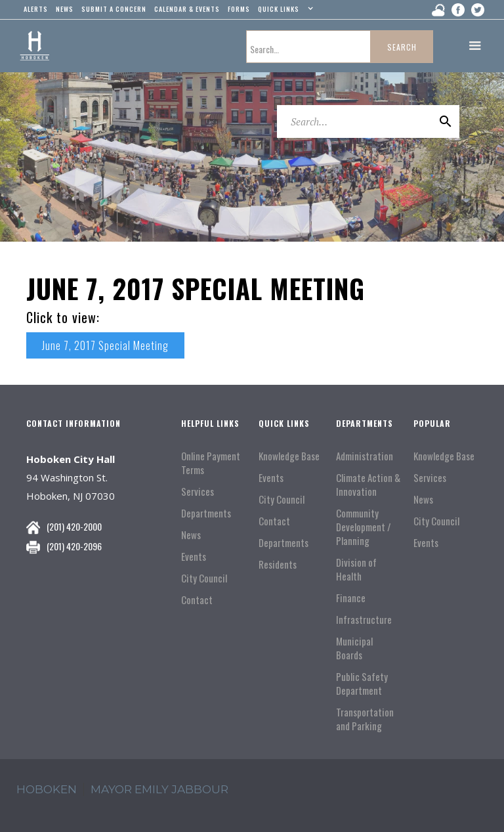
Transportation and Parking (365, 719)
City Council (204, 578)
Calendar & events (187, 9)
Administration (365, 456)
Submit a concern (114, 9)
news (65, 9)
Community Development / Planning (364, 527)
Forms (239, 9)
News (191, 535)
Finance (351, 598)
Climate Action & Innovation (368, 485)
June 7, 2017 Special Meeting (105, 345)
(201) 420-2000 (74, 526)
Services (198, 492)
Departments (206, 513)
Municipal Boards (354, 648)
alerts (36, 9)
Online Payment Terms (211, 463)
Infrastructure (364, 620)
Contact (197, 600)
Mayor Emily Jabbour (159, 789)
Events (194, 557)
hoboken (47, 789)
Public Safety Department (362, 684)
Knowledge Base (289, 456)
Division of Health (356, 569)
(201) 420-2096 (74, 546)
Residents (278, 564)
